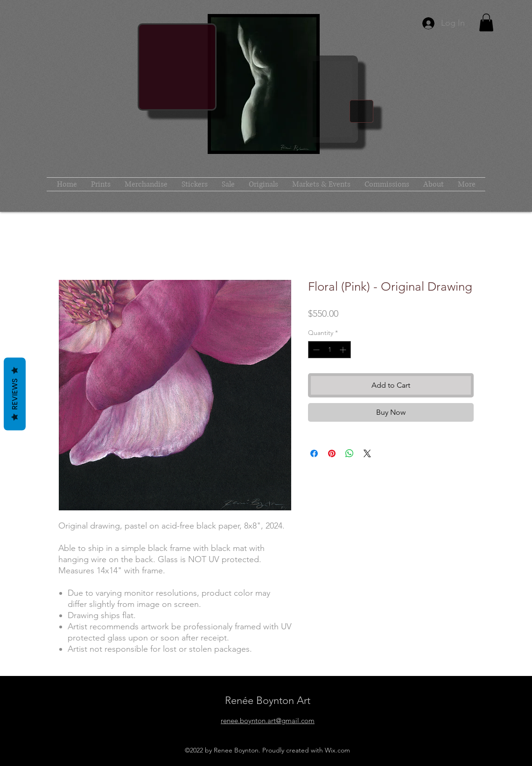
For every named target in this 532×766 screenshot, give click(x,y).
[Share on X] (367, 453)
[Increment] (344, 350)
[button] (486, 22)
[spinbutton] (329, 350)
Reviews (15, 394)
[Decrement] (315, 350)
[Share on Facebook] (314, 453)
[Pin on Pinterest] (332, 453)
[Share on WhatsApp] (350, 453)
